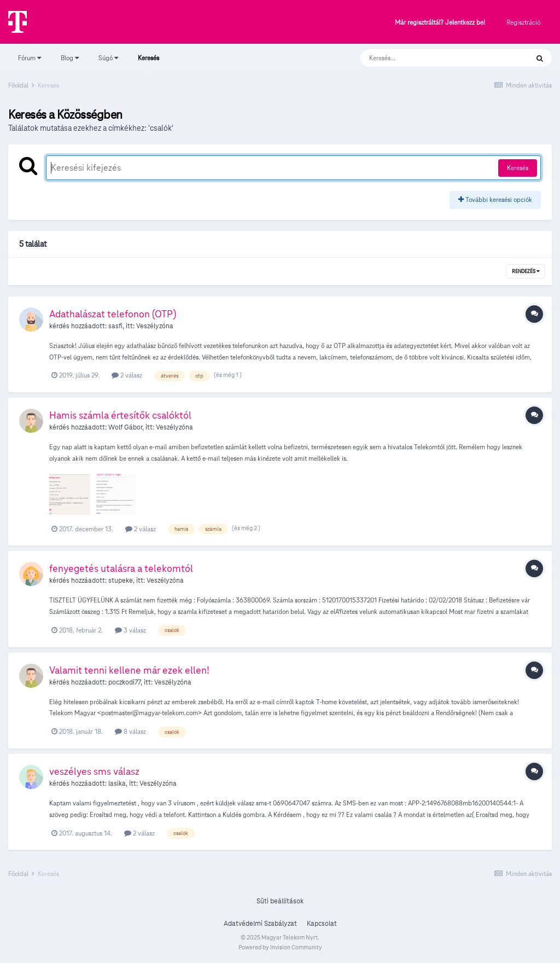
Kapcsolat (322, 924)
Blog (70, 58)
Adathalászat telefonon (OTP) (113, 314)
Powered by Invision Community (280, 947)
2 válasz (127, 375)
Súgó (108, 58)
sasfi (115, 326)
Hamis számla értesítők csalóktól (120, 415)
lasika (117, 784)
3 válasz (130, 630)
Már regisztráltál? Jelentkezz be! (440, 23)
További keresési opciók (495, 199)
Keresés (148, 63)
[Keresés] (433, 58)
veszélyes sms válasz (94, 771)
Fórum (30, 58)
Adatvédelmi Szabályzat (260, 924)
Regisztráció (523, 22)
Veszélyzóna (155, 326)
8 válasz (130, 731)
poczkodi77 (124, 682)
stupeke (121, 581)
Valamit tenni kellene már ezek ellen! (129, 670)
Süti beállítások (280, 901)
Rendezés (526, 271)
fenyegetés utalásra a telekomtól (121, 568)
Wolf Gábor (125, 427)
